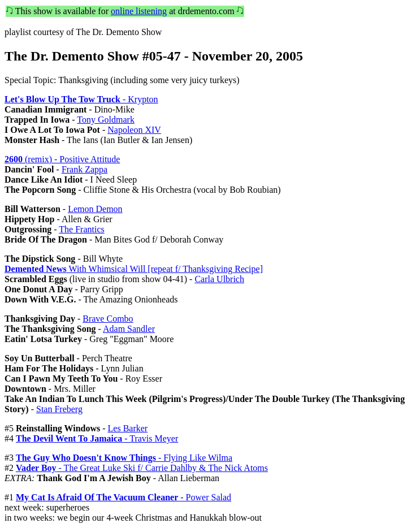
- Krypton (81, 99)
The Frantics (81, 229)
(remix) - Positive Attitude (62, 159)
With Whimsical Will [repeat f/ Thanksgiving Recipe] (134, 269)
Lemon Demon (95, 209)
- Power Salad (123, 497)
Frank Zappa (84, 169)
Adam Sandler (129, 329)
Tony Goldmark (106, 120)
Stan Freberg (59, 409)
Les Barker (128, 428)
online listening (139, 11)
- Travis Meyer (97, 438)
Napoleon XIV (134, 130)
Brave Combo (108, 319)
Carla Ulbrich (219, 279)
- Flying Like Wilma (124, 458)
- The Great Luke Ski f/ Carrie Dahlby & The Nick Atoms (142, 468)
